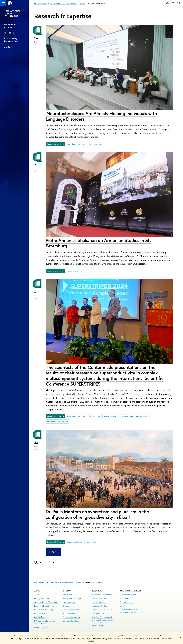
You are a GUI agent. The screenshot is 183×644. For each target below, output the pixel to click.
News (80, 582)
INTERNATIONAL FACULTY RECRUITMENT (12, 14)
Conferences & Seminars (102, 610)
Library (123, 606)
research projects (75, 271)
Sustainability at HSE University (46, 602)
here (116, 636)
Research (97, 591)
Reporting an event (144, 416)
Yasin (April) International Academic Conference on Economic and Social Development (102, 621)
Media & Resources (131, 591)
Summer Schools (70, 613)
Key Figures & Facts (42, 598)
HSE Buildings (40, 617)
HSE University (40, 582)
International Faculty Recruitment (62, 582)
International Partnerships (44, 610)
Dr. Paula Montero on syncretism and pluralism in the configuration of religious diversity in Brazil (97, 514)
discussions (83, 144)
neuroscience (96, 144)
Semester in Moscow (71, 617)
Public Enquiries (41, 627)
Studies (67, 591)
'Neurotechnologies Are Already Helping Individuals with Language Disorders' (101, 116)
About (38, 591)
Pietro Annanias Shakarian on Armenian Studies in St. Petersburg (98, 243)
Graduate (67, 606)
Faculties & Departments (44, 606)
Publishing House (127, 602)
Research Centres (99, 598)
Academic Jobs (98, 613)
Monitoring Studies (99, 606)
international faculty (75, 542)
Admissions (67, 595)
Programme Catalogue (72, 598)
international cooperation (58, 421)
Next (53, 552)
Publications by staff (128, 595)
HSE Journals (125, 598)
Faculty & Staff (40, 613)
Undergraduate (69, 602)
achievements (127, 416)
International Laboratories (102, 595)
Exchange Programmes (72, 610)
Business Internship (70, 621)
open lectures (92, 542)
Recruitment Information (10, 26)
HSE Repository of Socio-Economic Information (130, 611)
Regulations (9, 33)
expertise (71, 144)
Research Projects (99, 602)
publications (95, 416)
